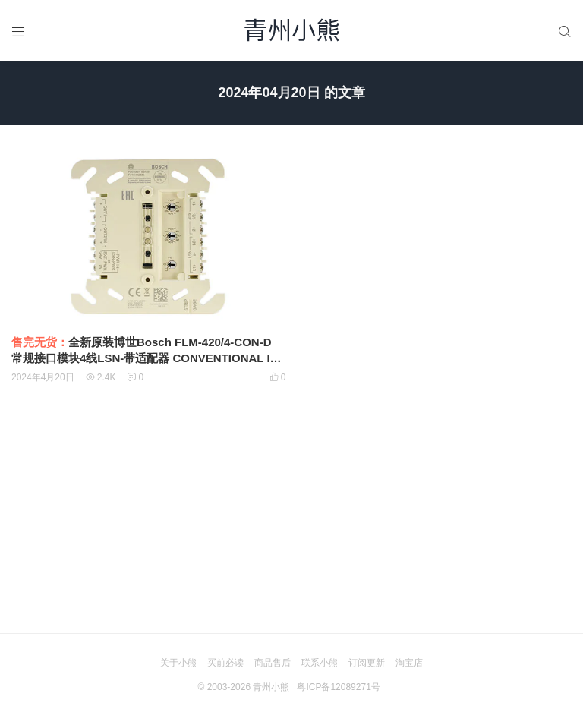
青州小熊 (271, 687)
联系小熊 (320, 663)
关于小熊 (178, 663)
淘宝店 (409, 663)
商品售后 (273, 663)
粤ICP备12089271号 (338, 687)
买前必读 (225, 663)
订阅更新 (367, 663)
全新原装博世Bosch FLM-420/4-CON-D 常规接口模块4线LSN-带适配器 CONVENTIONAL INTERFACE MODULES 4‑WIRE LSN (148, 358)
